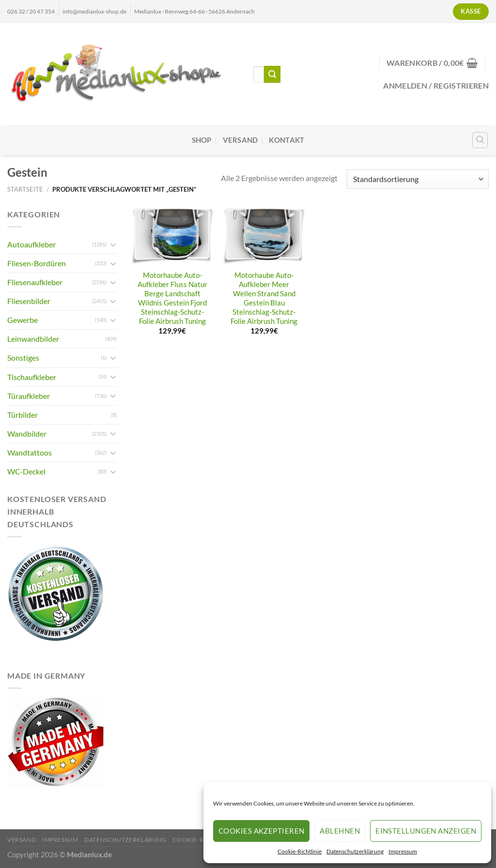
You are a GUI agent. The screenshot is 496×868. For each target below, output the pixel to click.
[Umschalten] (113, 245)
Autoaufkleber (31, 244)
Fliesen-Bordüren (37, 263)
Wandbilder (27, 434)
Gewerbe (23, 320)
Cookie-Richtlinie (300, 851)
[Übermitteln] (272, 74)
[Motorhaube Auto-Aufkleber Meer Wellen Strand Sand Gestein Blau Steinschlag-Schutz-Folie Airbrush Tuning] (264, 236)
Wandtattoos (30, 452)
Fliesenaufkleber (35, 282)
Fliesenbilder (29, 301)
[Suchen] (480, 140)
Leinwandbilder (33, 339)
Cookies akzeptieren (262, 831)
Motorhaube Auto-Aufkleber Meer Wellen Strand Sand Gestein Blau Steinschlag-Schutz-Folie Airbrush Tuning (264, 298)
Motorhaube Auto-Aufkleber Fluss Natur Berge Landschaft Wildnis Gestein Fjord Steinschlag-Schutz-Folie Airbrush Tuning (172, 298)
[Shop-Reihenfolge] (418, 179)
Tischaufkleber (32, 377)
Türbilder (23, 415)
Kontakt (287, 140)
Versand (240, 140)
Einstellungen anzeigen (426, 831)
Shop (202, 140)
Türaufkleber (29, 396)
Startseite (25, 189)
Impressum (403, 851)
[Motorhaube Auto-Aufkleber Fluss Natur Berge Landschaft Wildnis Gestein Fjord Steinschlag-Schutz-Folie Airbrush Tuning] (172, 236)
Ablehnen (340, 831)
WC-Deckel (26, 471)
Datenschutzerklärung (355, 851)
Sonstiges (23, 358)
